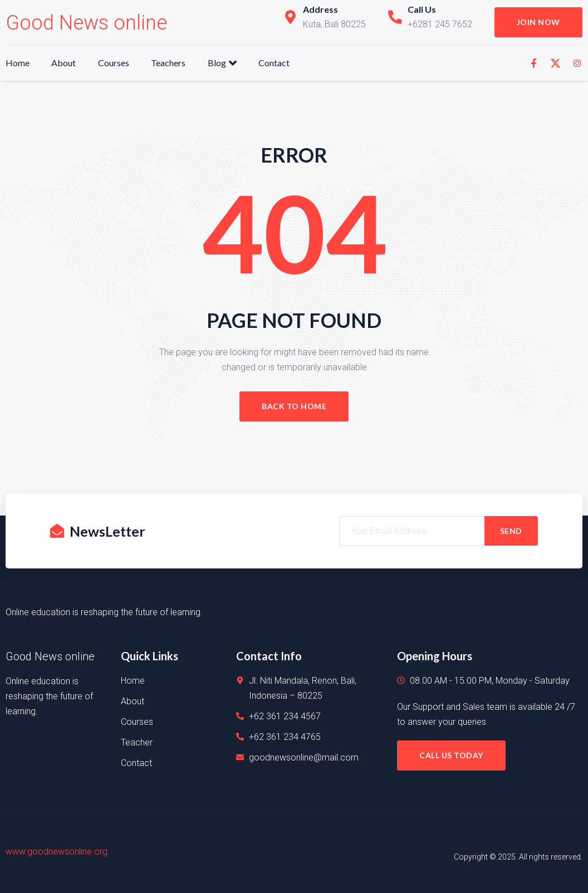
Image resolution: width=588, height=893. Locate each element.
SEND (511, 531)
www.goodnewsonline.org (57, 852)
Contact (276, 63)
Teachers (169, 63)
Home (18, 63)
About (64, 63)
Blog (223, 63)
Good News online (86, 23)
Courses (114, 63)
